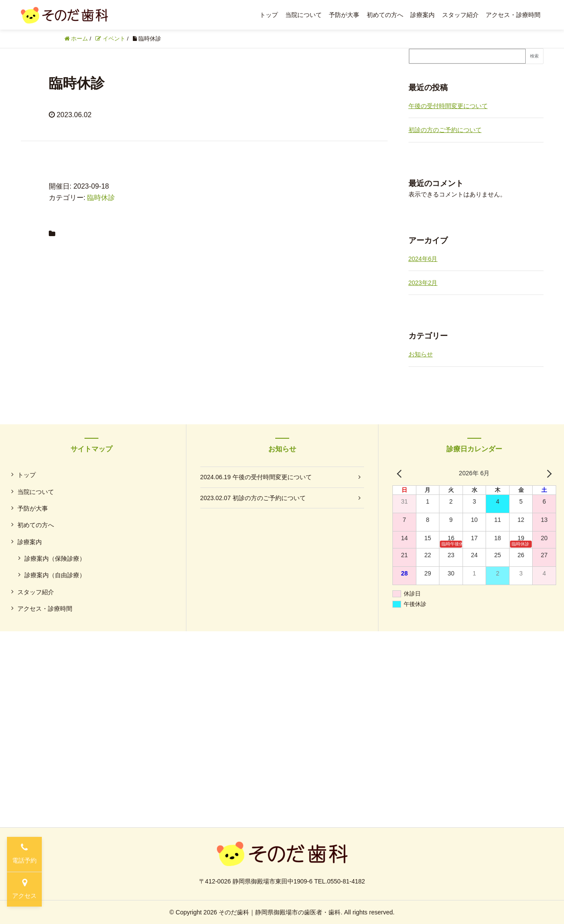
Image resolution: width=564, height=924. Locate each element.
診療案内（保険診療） (55, 558)
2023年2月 (423, 283)
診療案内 (422, 15)
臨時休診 (101, 198)
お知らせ (421, 354)
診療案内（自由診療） (55, 575)
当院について (304, 15)
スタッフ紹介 (460, 15)
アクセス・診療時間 (513, 15)
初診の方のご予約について (445, 130)
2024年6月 (423, 259)
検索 (534, 56)
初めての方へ (385, 15)
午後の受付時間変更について (448, 106)
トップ (269, 15)
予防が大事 (344, 15)
